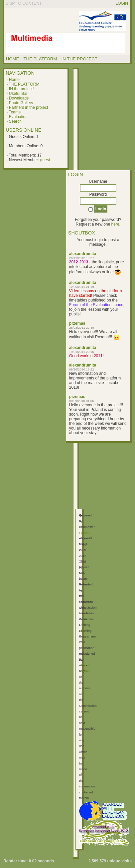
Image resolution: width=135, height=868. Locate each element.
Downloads (19, 98)
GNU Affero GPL (83, 631)
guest (45, 160)
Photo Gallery (21, 103)
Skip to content (24, 3)
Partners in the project (28, 107)
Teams (15, 112)
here (115, 224)
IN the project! (21, 89)
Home (14, 80)
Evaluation (18, 117)
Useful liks (18, 94)
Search (15, 121)
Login (122, 3)
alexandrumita (83, 254)
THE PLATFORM (24, 84)
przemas (77, 323)
